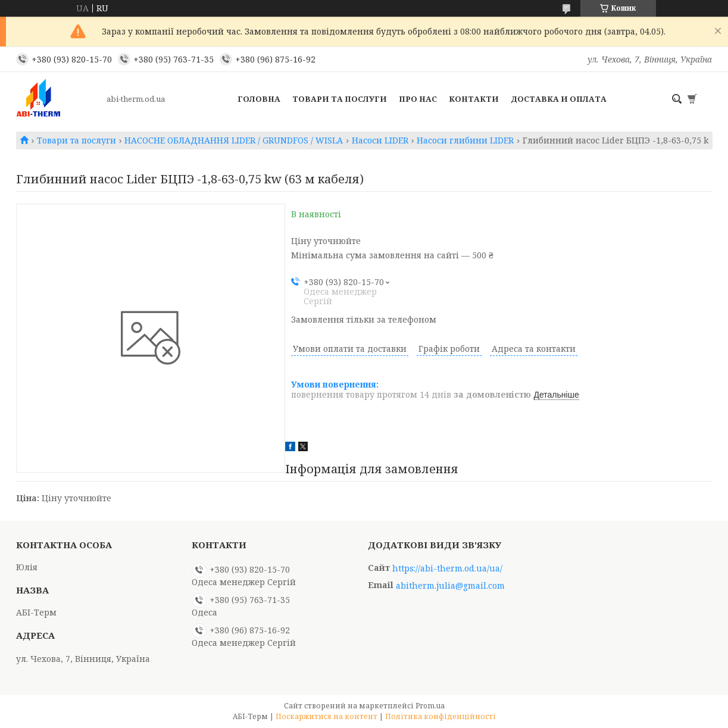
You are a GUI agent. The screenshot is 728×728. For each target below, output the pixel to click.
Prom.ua (430, 706)
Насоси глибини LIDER (465, 140)
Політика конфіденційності (440, 716)
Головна (259, 99)
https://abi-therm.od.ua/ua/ (447, 568)
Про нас (418, 99)
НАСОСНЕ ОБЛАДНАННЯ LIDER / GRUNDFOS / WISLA (234, 140)
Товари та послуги (340, 99)
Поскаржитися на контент (326, 716)
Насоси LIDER (380, 140)
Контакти (474, 99)
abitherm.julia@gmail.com (450, 586)
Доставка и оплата (559, 99)
